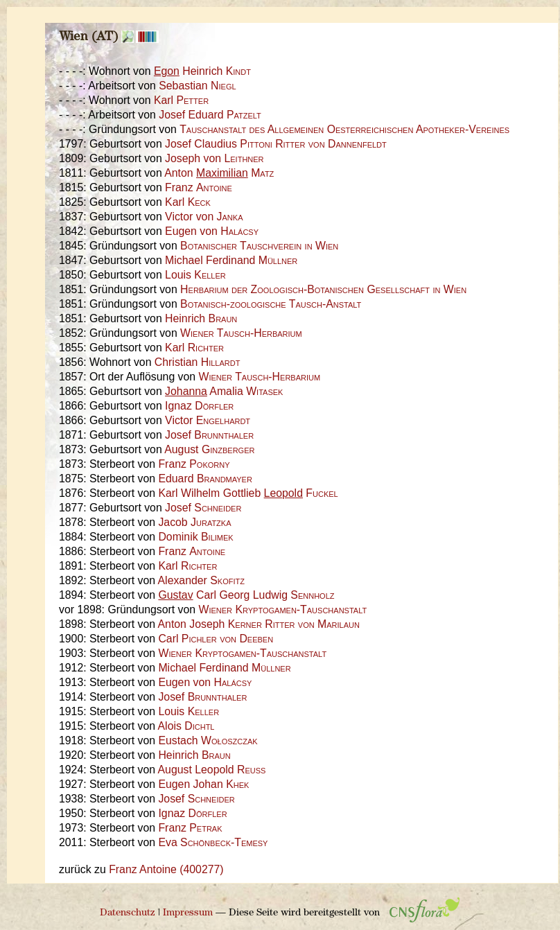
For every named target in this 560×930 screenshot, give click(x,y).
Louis (195, 275)
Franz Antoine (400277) (166, 869)
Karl (181, 100)
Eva (213, 842)
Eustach (208, 740)
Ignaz (199, 406)
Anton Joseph (259, 624)
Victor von (204, 217)
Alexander (201, 580)
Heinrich (202, 71)
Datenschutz (128, 913)
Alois (186, 726)
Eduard (205, 479)
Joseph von (214, 158)
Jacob (194, 522)
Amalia (224, 391)
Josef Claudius (276, 144)
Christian (198, 362)
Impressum (188, 913)
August (209, 449)
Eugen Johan (203, 784)
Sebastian (197, 86)
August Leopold (212, 770)
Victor (208, 420)
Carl (216, 639)
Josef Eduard (210, 115)
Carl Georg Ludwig (246, 595)
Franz (199, 187)
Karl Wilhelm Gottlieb (248, 493)
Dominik (195, 537)
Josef (209, 435)
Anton (219, 173)
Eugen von (212, 231)
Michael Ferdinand (231, 260)
